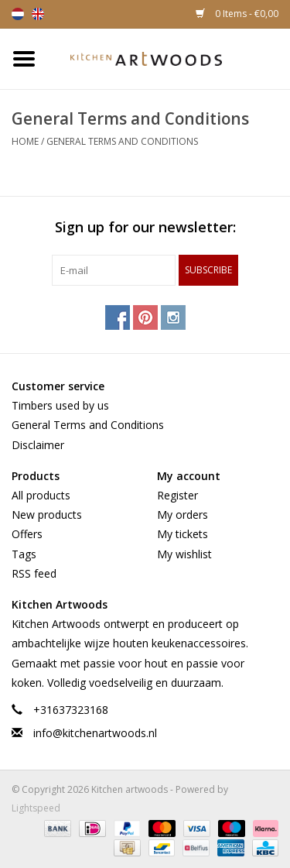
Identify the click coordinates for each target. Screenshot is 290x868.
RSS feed (34, 573)
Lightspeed (36, 808)
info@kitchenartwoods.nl (95, 733)
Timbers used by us (60, 405)
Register (177, 495)
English (38, 14)
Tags (24, 554)
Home (25, 141)
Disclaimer (38, 445)
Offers (27, 534)
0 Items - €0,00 (237, 14)
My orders (183, 515)
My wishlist (184, 554)
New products (47, 515)
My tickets (183, 534)
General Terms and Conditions (122, 141)
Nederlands (18, 14)
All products (41, 495)
